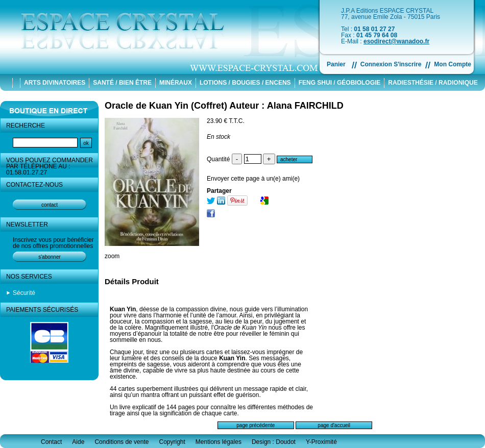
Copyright (172, 442)
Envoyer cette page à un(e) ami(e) (253, 179)
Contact (51, 442)
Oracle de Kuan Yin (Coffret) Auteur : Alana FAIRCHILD (224, 106)
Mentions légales (219, 442)
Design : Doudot (274, 442)
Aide (78, 442)
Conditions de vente (122, 442)
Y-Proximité (321, 442)
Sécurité (24, 293)
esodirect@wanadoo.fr (396, 41)
